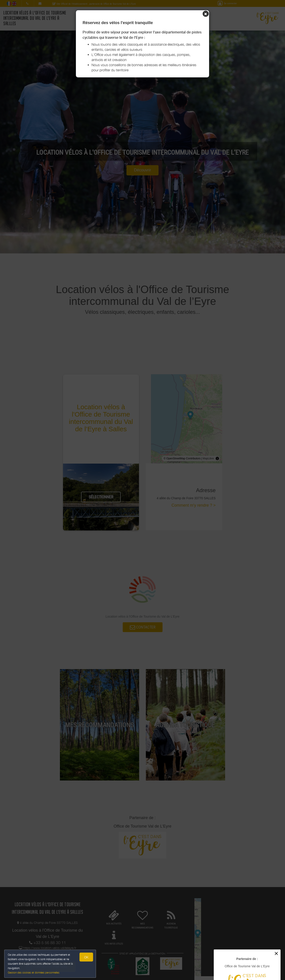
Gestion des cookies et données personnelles (34, 973)
